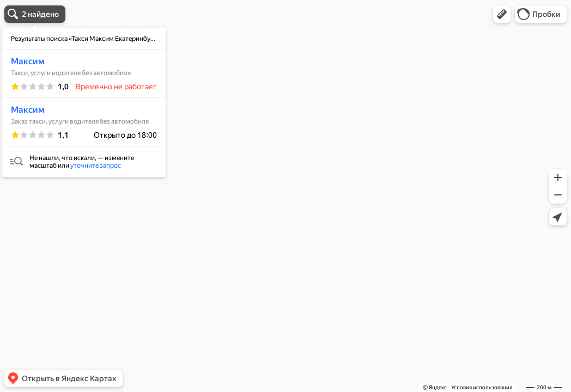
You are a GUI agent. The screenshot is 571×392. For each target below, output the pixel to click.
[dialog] (84, 103)
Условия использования (482, 387)
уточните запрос (96, 166)
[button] (502, 14)
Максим (28, 61)
